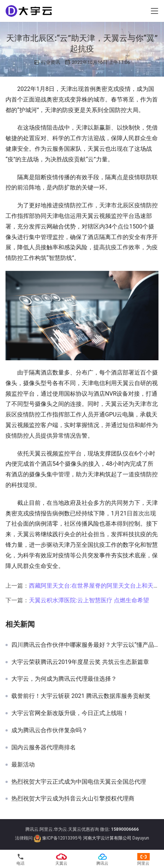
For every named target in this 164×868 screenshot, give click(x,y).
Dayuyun (141, 838)
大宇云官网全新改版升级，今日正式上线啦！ (70, 713)
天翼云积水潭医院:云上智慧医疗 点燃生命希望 (89, 600)
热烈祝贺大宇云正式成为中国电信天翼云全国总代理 (79, 782)
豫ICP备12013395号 (62, 838)
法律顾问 (24, 838)
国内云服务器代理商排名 (44, 748)
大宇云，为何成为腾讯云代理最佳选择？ (64, 679)
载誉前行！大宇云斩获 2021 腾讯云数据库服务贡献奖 (81, 696)
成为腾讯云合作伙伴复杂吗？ (49, 730)
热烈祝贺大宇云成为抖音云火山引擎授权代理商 (73, 799)
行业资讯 (51, 62)
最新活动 (23, 765)
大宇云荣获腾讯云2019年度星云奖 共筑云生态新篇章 (80, 662)
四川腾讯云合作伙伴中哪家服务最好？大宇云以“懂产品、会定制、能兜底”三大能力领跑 (85, 645)
